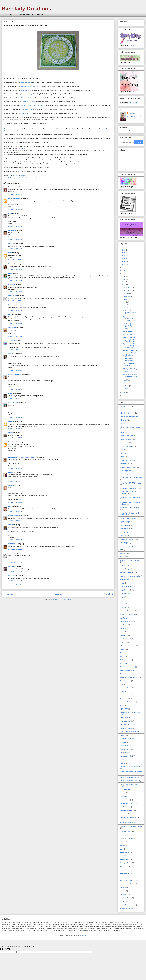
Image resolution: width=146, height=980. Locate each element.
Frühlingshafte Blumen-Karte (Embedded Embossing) (129, 358)
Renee (10, 187)
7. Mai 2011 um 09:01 (15, 481)
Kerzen (122, 632)
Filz (121, 550)
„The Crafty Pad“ (26, 98)
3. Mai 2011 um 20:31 (15, 350)
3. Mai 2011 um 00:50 (15, 269)
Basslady (16, 176)
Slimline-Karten (125, 789)
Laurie (10, 393)
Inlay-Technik (124, 618)
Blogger (84, 935)
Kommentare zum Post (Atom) (62, 599)
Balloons (122, 432)
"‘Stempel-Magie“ (25, 82)
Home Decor (124, 607)
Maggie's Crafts (13, 402)
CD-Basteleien (124, 464)
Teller (121, 856)
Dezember (127, 288)
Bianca (11, 472)
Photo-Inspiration (125, 721)
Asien (121, 424)
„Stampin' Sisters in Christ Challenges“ (32, 106)
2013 (124, 279)
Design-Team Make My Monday (130, 497)
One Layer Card (125, 698)
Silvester (122, 763)
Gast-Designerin (125, 566)
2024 (124, 247)
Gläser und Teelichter (127, 572)
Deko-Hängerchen (126, 471)
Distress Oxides (125, 529)
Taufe (121, 849)
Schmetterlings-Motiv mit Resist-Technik (130, 376)
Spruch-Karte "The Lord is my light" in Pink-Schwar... (130, 346)
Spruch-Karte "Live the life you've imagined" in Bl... (130, 319)
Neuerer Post (8, 594)
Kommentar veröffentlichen (14, 585)
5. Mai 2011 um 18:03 (15, 453)
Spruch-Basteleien (126, 810)
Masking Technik (125, 660)
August (126, 299)
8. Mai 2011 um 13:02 (15, 540)
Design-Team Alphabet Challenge (131, 478)
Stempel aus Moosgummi (128, 817)
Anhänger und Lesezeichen (129, 416)
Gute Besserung (125, 579)
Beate (10, 253)
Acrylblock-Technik (126, 406)
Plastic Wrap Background (128, 725)
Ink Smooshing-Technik (127, 614)
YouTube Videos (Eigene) (128, 908)
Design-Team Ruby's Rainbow (129, 508)
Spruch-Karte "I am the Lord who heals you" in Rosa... (130, 370)
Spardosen (123, 796)
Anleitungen (123, 420)
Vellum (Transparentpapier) (129, 880)
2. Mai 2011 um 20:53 (15, 260)
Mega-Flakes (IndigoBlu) (128, 667)
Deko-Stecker (124, 474)
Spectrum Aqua (125, 800)
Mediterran (123, 663)
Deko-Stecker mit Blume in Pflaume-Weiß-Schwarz (130, 339)
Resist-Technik (20, 178)
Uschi (10, 213)
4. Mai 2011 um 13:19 (15, 370)
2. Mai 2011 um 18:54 (15, 226)
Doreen (11, 433)
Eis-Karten (123, 536)
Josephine (12, 341)
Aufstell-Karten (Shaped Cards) (130, 427)
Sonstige (122, 793)
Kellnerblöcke (124, 628)
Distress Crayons (125, 525)
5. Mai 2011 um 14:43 (15, 438)
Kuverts (122, 649)
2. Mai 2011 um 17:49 (15, 194)
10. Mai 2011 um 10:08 (15, 562)
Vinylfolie (123, 891)
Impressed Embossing (127, 611)
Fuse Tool (123, 557)
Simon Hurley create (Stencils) (130, 781)
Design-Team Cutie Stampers (129, 488)
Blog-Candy (123, 453)
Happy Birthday (125, 590)
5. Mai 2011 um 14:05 (15, 417)
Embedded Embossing (127, 539)
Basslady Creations (26, 9)
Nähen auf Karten (125, 688)
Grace (10, 273)
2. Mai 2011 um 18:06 (15, 209)
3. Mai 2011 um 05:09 (15, 280)
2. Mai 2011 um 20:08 (15, 239)
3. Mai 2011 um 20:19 (15, 336)
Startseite (9, 15)
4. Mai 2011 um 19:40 (15, 389)
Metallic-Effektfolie (126, 674)
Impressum (41, 15)
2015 (124, 273)
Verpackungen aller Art (127, 884)
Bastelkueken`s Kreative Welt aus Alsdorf (22, 457)
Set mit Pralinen (129, 332)
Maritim (122, 656)
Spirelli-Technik (125, 807)
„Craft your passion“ (26, 110)
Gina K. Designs (125, 569)
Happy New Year (125, 593)
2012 (124, 282)
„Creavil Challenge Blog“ (28, 86)
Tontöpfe (122, 870)
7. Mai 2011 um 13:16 (15, 502)
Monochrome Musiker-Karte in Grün (129, 312)
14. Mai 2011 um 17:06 (15, 581)
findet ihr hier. (22, 148)
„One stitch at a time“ (28, 102)
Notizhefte (123, 691)
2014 (124, 276)
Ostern (122, 705)
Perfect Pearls (124, 718)
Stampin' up (123, 814)
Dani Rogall (12, 243)
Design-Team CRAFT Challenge (130, 483)
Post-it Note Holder (126, 728)
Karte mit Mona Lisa (130, 335)
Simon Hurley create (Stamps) (130, 777)
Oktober (126, 293)
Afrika (121, 410)
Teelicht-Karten (124, 852)
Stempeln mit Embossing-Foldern (131, 826)
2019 (124, 262)
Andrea (11, 525)
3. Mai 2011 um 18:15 (15, 323)
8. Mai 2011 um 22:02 (15, 549)
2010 (124, 392)
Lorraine (11, 264)
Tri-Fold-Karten (125, 873)
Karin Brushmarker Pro (127, 621)
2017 (124, 267)
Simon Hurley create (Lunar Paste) (131, 772)
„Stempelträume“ (25, 90)
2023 (124, 250)
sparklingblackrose (15, 515)
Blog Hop (123, 450)
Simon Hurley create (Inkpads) (130, 767)
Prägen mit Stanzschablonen (129, 732)
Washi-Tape (123, 894)
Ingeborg (11, 305)
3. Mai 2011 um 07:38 (15, 301)
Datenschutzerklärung (25, 15)
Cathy (10, 506)
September (127, 296)
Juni (125, 305)
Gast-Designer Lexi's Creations (130, 560)
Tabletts (122, 842)
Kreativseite (12, 230)
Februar (126, 386)
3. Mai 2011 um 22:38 (15, 359)
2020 (124, 259)
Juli (125, 302)
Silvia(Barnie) (13, 544)
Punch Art (123, 735)
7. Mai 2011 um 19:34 (15, 521)
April (125, 380)
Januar (126, 389)
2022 (124, 253)
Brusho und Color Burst (127, 460)
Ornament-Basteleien (127, 702)
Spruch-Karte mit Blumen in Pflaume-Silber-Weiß (129, 326)
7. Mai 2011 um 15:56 (15, 511)
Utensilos (123, 877)
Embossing (12, 178)
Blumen (122, 457)
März (125, 383)
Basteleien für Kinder (126, 436)
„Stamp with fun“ (26, 113)
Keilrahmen (123, 625)
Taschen (122, 845)
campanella (12, 327)
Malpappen (123, 653)
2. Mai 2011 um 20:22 (15, 249)
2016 (124, 270)
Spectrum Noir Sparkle (127, 803)
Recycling (123, 742)
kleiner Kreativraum (15, 374)
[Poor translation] (8, 949)
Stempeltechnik (30, 178)
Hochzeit (122, 604)
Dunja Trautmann (14, 198)
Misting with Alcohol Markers (129, 677)
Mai (125, 308)
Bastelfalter (12, 442)
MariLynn (11, 354)
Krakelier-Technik (125, 639)
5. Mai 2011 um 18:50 (15, 468)
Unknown (11, 421)
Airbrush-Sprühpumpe (127, 413)
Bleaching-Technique (126, 446)
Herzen (122, 600)
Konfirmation (124, 635)
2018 (124, 265)
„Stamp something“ (26, 94)
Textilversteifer (124, 859)
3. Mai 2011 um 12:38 (15, 310)
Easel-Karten (124, 532)
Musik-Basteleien (125, 681)
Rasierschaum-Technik (127, 739)
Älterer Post (108, 594)
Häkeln (122, 583)
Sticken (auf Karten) (126, 838)
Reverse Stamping (126, 749)
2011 (124, 285)
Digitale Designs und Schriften (130, 518)
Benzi (10, 314)
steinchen (11, 284)
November (127, 290)
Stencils (122, 835)
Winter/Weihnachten (126, 905)
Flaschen (123, 553)
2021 (124, 256)
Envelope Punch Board (127, 546)
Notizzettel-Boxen (125, 695)
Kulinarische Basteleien (127, 646)
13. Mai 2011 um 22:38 (15, 571)
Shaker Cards (124, 760)
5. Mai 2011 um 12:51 (15, 398)
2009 (124, 395)
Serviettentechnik (125, 756)
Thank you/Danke (125, 863)
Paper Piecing (124, 709)
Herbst (122, 597)
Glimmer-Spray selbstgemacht (130, 576)
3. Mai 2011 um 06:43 (15, 292)
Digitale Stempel (125, 522)
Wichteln (122, 901)
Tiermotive (39, 178)
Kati (10, 553)
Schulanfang (124, 753)
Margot (11, 566)
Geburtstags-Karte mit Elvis (129, 364)
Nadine (11, 485)
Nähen (122, 684)
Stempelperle (13, 296)
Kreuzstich (123, 642)
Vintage (122, 887)
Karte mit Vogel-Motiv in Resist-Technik (130, 351)
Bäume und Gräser (126, 439)
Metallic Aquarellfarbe (127, 670)
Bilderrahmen (124, 443)
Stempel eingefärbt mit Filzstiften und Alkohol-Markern (130, 822)
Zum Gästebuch (125, 131)
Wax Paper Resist (125, 898)
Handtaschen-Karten (126, 586)
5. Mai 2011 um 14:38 (15, 429)
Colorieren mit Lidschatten (128, 467)
